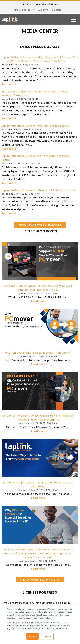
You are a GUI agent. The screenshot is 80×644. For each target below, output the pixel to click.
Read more (9, 84)
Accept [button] (33, 636)
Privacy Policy (44, 618)
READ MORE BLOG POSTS (40, 580)
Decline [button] (47, 636)
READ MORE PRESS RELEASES (40, 225)
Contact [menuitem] (57, 10)
